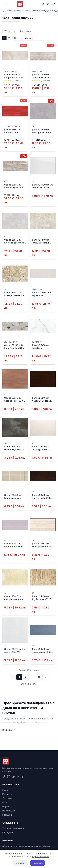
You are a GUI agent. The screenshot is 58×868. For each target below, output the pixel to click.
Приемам (38, 863)
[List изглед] (9, 38)
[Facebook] (4, 777)
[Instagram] (9, 777)
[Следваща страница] (45, 677)
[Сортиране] (31, 38)
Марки (6, 807)
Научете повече (40, 856)
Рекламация (9, 811)
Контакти (7, 794)
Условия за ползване (13, 828)
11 (39, 677)
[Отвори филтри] (10, 31)
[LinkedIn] (18, 777)
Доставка (7, 798)
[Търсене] (43, 4)
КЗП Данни (8, 832)
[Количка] (54, 4)
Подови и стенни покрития (18, 11)
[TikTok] (23, 777)
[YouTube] (13, 777)
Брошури (7, 815)
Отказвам (21, 863)
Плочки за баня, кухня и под (44, 11)
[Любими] (48, 4)
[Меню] (5, 4)
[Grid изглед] (4, 38)
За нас (6, 790)
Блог (5, 802)
